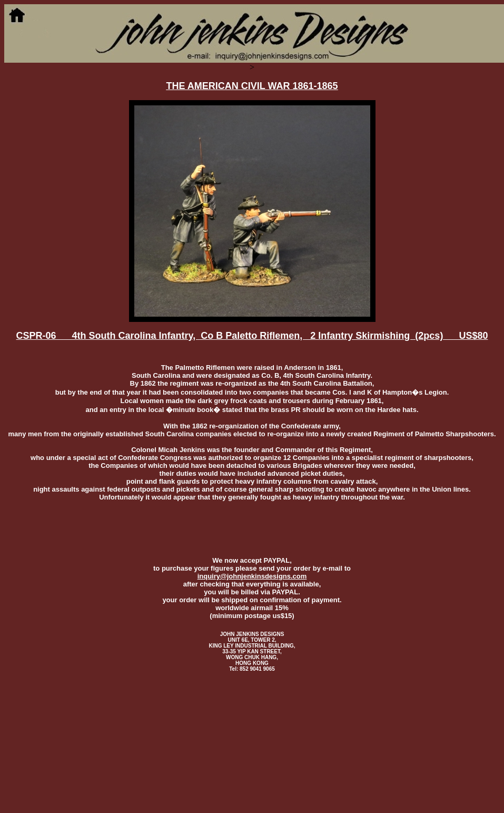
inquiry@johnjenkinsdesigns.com (252, 576)
